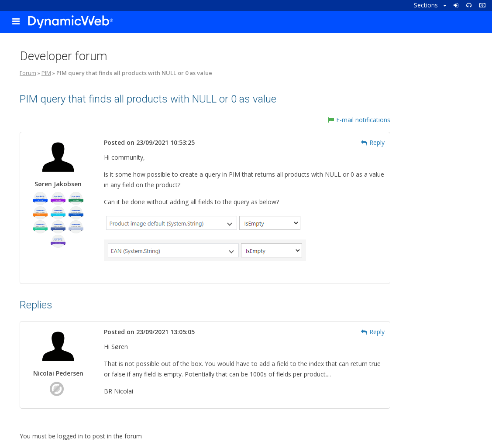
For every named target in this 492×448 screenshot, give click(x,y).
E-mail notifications (359, 120)
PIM (46, 73)
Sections (430, 5)
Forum (28, 73)
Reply (373, 142)
